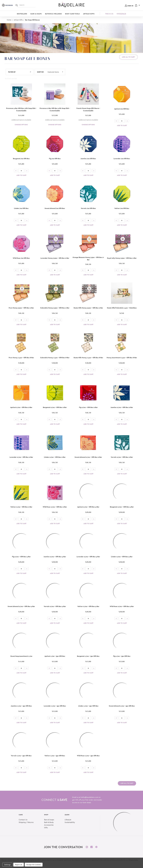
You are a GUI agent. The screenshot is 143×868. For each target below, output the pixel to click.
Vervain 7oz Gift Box (88, 208)
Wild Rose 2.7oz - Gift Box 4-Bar (122, 606)
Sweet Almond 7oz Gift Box (55, 208)
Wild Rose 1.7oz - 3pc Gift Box (88, 756)
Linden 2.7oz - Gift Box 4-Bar (122, 557)
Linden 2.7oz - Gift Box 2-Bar (55, 457)
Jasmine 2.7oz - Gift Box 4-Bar (55, 557)
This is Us (109, 14)
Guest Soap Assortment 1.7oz (21, 656)
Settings (7, 865)
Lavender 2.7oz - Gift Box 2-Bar (21, 457)
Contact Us (23, 818)
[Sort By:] (56, 72)
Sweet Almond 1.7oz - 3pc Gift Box (122, 706)
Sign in (130, 6)
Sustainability (70, 821)
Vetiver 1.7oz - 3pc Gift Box (55, 756)
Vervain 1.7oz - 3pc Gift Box (21, 756)
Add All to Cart (128, 57)
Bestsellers (22, 14)
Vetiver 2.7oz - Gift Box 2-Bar (21, 507)
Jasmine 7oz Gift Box (88, 159)
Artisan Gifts (89, 14)
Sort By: (40, 72)
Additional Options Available (21, 120)
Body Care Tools (72, 14)
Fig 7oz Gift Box (55, 159)
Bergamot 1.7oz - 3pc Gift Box (88, 656)
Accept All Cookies (34, 865)
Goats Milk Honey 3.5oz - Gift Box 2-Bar (88, 308)
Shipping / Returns (26, 821)
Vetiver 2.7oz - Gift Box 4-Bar (88, 606)
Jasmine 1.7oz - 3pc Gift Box (21, 706)
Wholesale (121, 14)
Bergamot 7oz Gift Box (21, 159)
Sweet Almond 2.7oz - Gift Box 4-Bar (21, 606)
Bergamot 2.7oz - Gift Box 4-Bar (122, 507)
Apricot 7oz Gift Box (122, 109)
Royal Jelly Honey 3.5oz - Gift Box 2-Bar (122, 258)
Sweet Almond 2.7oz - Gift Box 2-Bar (88, 457)
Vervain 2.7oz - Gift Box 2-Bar (122, 457)
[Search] (17, 5)
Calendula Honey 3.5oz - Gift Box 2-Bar (55, 308)
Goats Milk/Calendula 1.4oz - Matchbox (122, 308)
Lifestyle (68, 818)
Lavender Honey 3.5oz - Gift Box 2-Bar (55, 258)
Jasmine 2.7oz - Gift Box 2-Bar (122, 407)
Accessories (49, 823)
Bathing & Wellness (53, 14)
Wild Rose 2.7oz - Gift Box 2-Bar (55, 507)
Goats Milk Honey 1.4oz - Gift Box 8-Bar (88, 358)
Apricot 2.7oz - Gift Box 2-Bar (21, 407)
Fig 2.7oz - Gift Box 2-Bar (88, 407)
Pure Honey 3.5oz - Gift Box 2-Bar (21, 308)
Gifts (46, 826)
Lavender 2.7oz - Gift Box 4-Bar (88, 557)
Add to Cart (122, 126)
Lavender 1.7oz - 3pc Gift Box (55, 706)
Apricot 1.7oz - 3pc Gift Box (55, 656)
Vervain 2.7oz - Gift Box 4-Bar (55, 606)
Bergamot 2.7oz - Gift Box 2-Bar (55, 407)
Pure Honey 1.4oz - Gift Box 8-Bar (21, 358)
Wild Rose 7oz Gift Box (21, 258)
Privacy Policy (133, 860)
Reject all (19, 865)
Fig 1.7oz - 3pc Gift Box (122, 656)
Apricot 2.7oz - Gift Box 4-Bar (88, 507)
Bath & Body (49, 821)
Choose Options (21, 125)
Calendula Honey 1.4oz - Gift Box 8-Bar (55, 358)
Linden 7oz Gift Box (21, 208)
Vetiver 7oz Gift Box (122, 208)
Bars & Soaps (36, 14)
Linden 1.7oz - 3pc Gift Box (88, 706)
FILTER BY (20, 72)
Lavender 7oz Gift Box (122, 159)
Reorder (9, 5)
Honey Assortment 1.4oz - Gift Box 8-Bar (122, 358)
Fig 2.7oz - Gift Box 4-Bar (21, 557)
